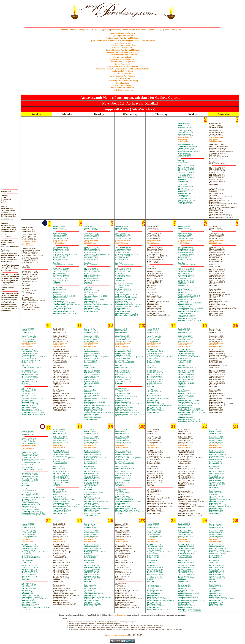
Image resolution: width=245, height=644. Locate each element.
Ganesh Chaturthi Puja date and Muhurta (122, 50)
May (91, 30)
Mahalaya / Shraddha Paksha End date (122, 55)
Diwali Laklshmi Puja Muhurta (122, 76)
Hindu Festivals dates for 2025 (122, 33)
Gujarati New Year (123, 78)
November (133, 30)
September (115, 30)
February (73, 30)
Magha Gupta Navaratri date (122, 36)
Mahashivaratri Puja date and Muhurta (123, 38)
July (101, 30)
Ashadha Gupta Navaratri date (122, 45)
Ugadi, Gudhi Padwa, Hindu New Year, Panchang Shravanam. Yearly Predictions (122, 41)
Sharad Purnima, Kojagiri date (122, 62)
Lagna (160, 30)
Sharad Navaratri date (122, 57)
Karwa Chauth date (122, 64)
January (64, 30)
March (80, 30)
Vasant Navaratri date (122, 43)
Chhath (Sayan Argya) (122, 85)
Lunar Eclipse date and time (122, 88)
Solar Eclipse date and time (122, 90)
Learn (173, 30)
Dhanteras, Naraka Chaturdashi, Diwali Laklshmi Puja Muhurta (122, 69)
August (107, 30)
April (86, 30)
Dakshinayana (185, 138)
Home (180, 30)
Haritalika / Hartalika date (122, 48)
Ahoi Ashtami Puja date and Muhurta (122, 66)
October (124, 30)
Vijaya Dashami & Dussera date (122, 59)
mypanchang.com (122, 23)
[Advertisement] (59, 11)
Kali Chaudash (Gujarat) (122, 71)
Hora (167, 30)
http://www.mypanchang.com (116, 635)
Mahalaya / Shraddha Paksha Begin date (122, 52)
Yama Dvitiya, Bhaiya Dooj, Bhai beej (122, 81)
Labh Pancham (122, 83)
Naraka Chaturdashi (122, 74)
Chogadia (151, 30)
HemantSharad (184, 140)
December (142, 30)
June (96, 30)
